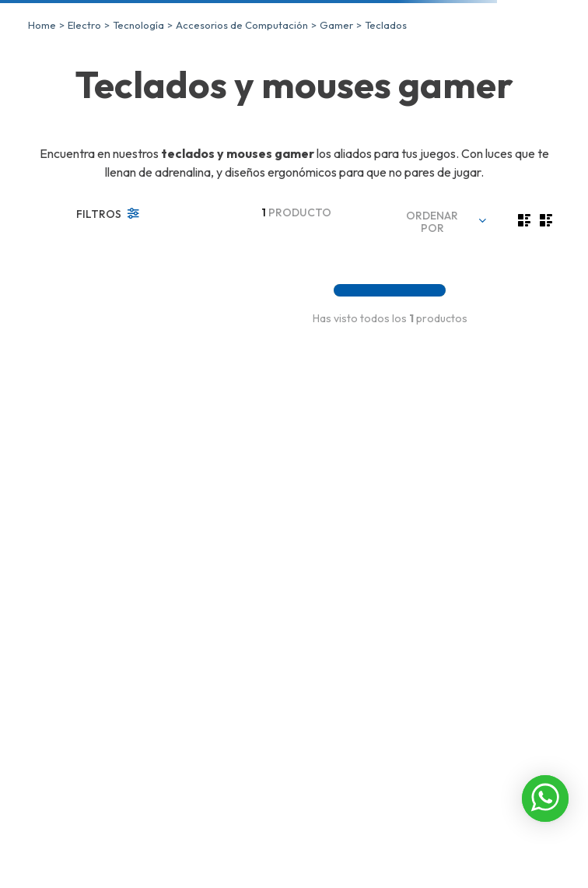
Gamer (336, 25)
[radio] (524, 220)
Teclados (386, 25)
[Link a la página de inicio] (42, 25)
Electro (84, 25)
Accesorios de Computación (242, 25)
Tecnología (138, 25)
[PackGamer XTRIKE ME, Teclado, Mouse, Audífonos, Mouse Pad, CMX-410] (297, 261)
